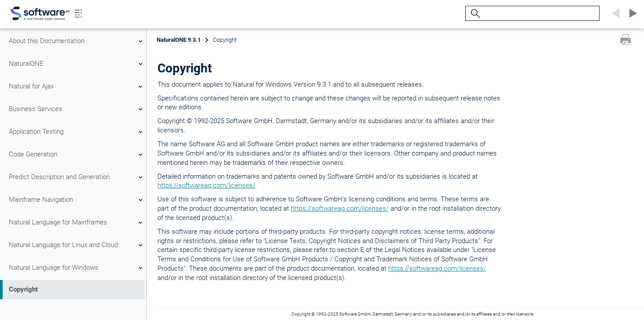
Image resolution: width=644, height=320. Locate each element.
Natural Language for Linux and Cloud (77, 245)
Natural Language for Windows (77, 268)
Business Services (77, 109)
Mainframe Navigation (77, 200)
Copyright (23, 289)
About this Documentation (77, 41)
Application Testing (77, 132)
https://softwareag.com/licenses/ (206, 185)
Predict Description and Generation (77, 177)
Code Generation (77, 155)
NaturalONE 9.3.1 (179, 40)
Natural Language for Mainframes (77, 223)
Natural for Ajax (77, 87)
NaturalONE (77, 64)
